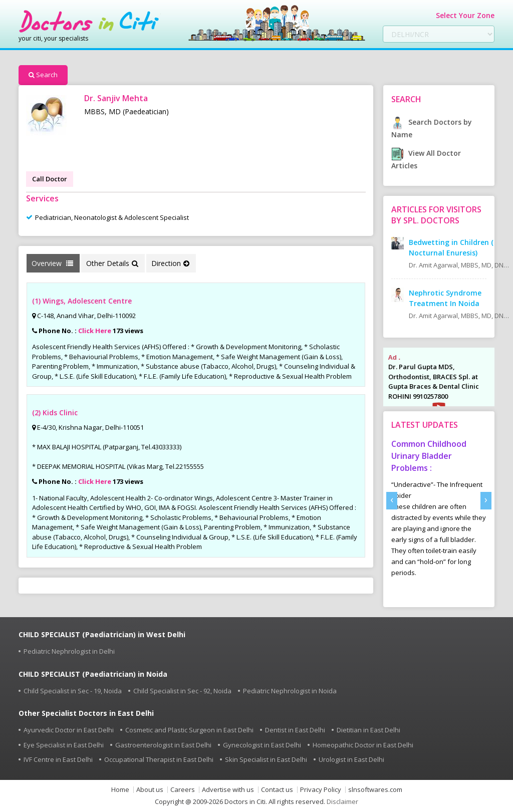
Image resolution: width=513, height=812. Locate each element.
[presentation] (392, 501)
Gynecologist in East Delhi (262, 745)
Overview (52, 263)
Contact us (277, 790)
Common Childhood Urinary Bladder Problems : (429, 456)
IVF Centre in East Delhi (58, 759)
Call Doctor (50, 179)
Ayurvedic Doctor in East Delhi (69, 730)
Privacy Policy (321, 790)
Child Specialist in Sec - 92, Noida (182, 691)
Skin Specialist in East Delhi (266, 759)
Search (43, 75)
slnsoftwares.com (375, 790)
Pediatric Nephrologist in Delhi (69, 651)
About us (150, 790)
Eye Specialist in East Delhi (64, 745)
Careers (183, 790)
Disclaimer (342, 801)
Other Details (112, 263)
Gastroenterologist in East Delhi (163, 745)
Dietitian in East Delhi (368, 730)
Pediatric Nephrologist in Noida (290, 691)
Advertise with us (228, 790)
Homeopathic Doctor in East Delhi (363, 745)
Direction (170, 263)
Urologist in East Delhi (351, 759)
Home (120, 790)
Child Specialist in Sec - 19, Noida (73, 691)
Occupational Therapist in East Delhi (159, 759)
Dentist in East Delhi (295, 730)
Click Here (95, 331)
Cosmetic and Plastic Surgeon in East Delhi (189, 730)
